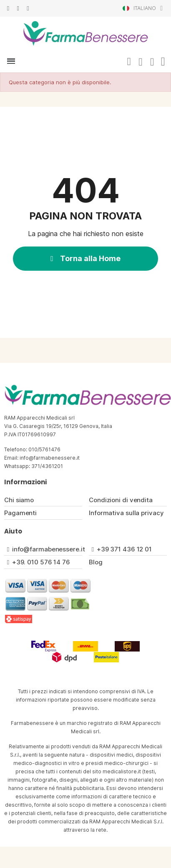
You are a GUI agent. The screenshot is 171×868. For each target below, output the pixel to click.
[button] (129, 62)
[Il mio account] (141, 62)
